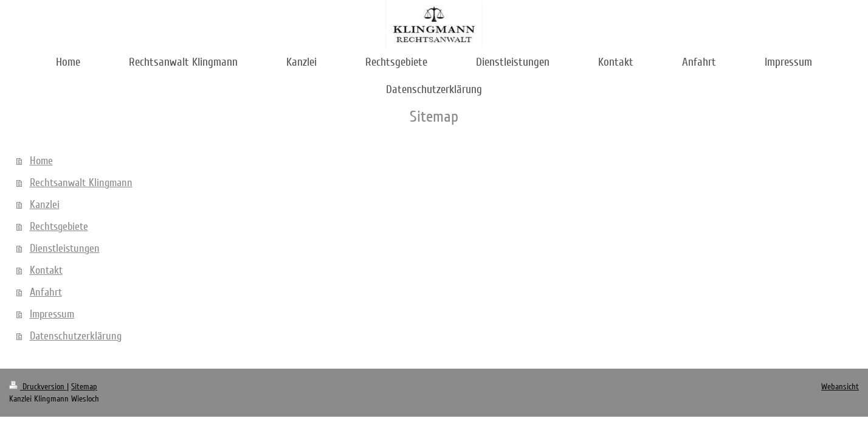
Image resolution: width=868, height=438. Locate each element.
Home (41, 161)
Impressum (52, 314)
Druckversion (38, 387)
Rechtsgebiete (59, 226)
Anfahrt (46, 292)
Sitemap (84, 387)
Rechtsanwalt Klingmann (81, 182)
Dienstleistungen (65, 248)
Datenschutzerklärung (76, 336)
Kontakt (46, 270)
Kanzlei (45, 204)
